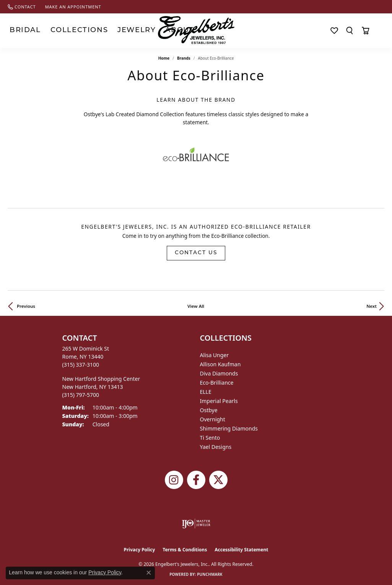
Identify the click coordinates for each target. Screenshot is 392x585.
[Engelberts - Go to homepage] (196, 30)
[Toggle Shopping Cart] (365, 31)
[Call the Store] (81, 365)
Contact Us (196, 253)
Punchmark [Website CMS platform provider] (210, 574)
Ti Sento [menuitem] (210, 438)
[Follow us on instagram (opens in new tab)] (174, 480)
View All (196, 306)
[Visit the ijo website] (196, 523)
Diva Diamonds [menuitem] (219, 373)
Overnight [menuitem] (213, 419)
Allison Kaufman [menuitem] (220, 364)
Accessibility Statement (241, 550)
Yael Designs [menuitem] (216, 447)
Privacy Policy (140, 550)
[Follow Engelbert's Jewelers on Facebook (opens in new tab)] (196, 480)
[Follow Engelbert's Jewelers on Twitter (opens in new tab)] (218, 480)
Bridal (18, 31)
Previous (26, 306)
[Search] (350, 31)
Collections (55, 31)
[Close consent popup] (149, 573)
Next (372, 306)
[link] (22, 7)
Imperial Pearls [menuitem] (219, 401)
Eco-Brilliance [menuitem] (217, 383)
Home (164, 58)
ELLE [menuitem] (206, 392)
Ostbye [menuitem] (209, 410)
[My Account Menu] (381, 31)
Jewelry (95, 31)
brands (184, 58)
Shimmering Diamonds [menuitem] (229, 428)
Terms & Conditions (185, 550)
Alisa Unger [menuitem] (215, 355)
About (124, 31)
